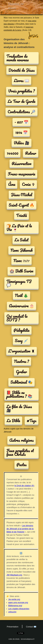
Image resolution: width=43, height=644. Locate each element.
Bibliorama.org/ (15, 606)
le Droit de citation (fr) (24, 486)
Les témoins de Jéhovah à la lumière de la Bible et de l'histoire (20, 529)
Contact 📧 (31, 627)
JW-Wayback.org (14, 575)
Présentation (13, 627)
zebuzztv (12, 612)
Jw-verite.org (14, 599)
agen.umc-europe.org (18, 603)
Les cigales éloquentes (19, 609)
